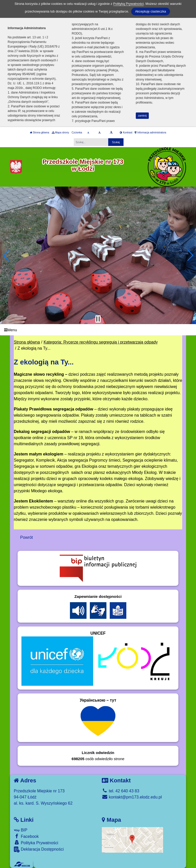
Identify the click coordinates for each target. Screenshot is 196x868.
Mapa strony (60, 133)
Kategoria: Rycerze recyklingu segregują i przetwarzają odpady (101, 342)
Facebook (26, 836)
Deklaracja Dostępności (39, 849)
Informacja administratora (150, 133)
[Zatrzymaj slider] (98, 319)
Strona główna (40, 133)
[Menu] (98, 330)
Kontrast (126, 133)
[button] (6, 255)
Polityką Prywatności (128, 4)
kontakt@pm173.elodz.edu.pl (132, 797)
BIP (21, 830)
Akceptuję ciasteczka (150, 11)
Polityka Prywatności (36, 843)
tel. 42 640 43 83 (121, 791)
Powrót (27, 537)
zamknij (142, 116)
